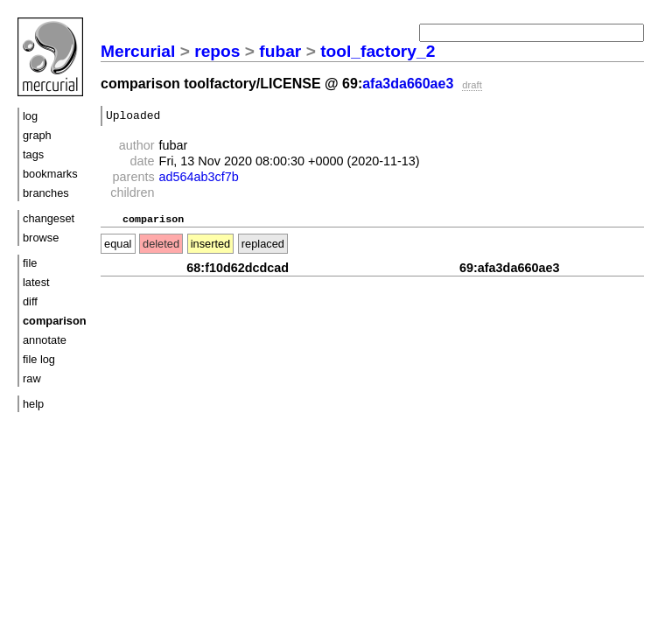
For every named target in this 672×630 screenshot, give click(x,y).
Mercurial (138, 51)
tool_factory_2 (378, 51)
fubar (280, 51)
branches (46, 193)
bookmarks (50, 174)
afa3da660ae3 (408, 84)
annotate (45, 340)
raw (32, 378)
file (30, 263)
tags (33, 154)
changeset (49, 218)
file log (39, 359)
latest (36, 282)
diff (30, 301)
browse (41, 238)
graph (37, 135)
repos (217, 51)
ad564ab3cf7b (199, 179)
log (30, 116)
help (33, 404)
